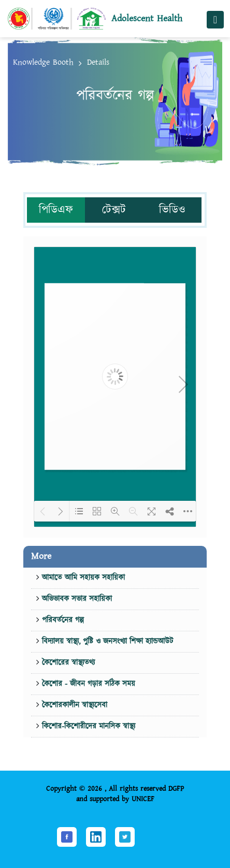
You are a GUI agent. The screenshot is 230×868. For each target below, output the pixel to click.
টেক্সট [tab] (114, 210)
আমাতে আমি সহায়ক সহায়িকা (82, 578)
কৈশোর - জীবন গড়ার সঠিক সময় (87, 684)
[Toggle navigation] (215, 20)
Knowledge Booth (43, 62)
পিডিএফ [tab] (56, 210)
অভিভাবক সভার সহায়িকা (76, 599)
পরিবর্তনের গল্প (62, 620)
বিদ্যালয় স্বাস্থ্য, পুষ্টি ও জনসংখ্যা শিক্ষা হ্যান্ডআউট (106, 641)
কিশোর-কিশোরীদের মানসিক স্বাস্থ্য (87, 726)
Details (98, 62)
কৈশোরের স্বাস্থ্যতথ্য (67, 663)
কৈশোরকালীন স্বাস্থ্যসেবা (73, 705)
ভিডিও (172, 210)
